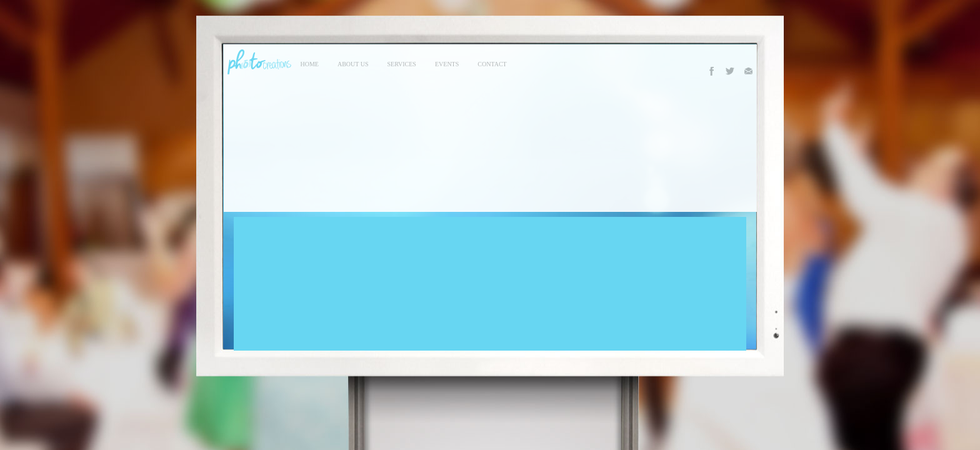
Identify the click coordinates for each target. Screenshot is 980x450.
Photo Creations (257, 62)
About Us (353, 64)
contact (492, 64)
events (447, 64)
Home (310, 64)
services (402, 64)
